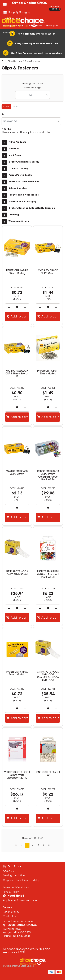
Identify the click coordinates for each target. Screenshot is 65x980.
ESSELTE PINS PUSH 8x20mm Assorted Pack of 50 (48, 574)
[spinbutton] (17, 307)
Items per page (33, 88)
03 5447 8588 (22, 936)
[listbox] (33, 95)
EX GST (55, 9)
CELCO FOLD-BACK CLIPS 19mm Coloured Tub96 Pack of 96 (48, 476)
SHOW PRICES (55, 7)
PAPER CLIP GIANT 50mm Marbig (48, 373)
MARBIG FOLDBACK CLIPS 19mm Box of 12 (17, 374)
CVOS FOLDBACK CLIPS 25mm (48, 272)
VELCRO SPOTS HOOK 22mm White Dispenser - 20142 (17, 775)
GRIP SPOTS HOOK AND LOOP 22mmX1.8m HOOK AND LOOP (48, 676)
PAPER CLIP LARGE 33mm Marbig (17, 272)
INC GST (60, 9)
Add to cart (19, 317)
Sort (4, 114)
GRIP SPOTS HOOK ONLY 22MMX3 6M (17, 573)
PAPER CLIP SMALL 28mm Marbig (17, 673)
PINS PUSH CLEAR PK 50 (48, 774)
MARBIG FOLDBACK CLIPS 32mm (17, 473)
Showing (32, 84)
